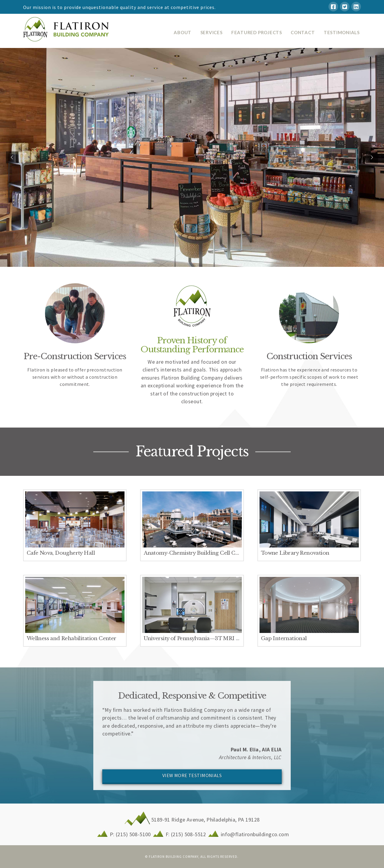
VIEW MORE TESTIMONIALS (192, 775)
